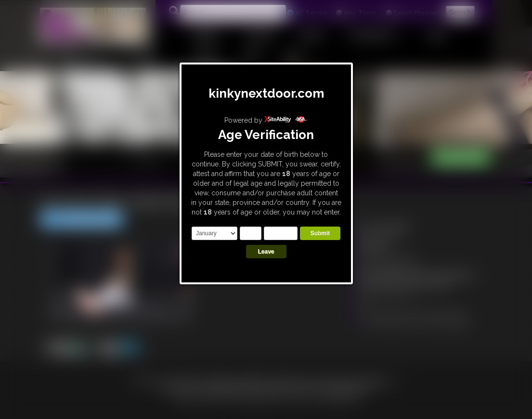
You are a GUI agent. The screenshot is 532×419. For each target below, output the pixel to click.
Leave (266, 252)
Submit (320, 233)
